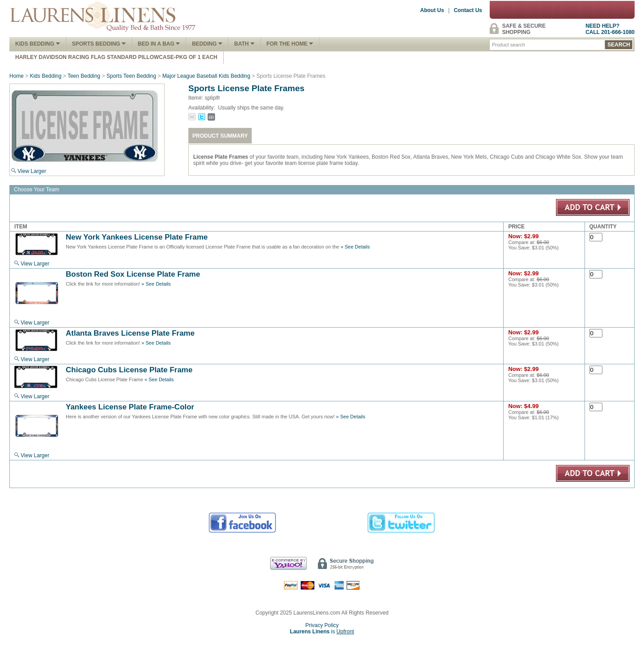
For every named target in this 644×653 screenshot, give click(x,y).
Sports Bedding (99, 44)
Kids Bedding (38, 44)
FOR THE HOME (290, 44)
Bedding (207, 44)
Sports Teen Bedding (131, 76)
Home (17, 76)
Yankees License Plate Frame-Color (130, 407)
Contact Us (468, 10)
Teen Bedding (84, 76)
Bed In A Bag (159, 44)
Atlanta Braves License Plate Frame (130, 333)
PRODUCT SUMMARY (220, 136)
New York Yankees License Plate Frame (137, 237)
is (322, 632)
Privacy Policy (322, 625)
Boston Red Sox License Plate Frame (133, 274)
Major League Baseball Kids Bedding (206, 76)
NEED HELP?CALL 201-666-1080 (610, 29)
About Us (432, 10)
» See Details (355, 247)
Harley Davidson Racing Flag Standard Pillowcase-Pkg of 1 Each (116, 57)
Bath (244, 44)
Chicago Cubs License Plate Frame (129, 370)
